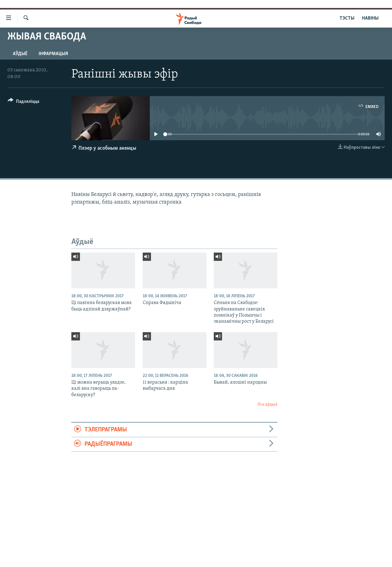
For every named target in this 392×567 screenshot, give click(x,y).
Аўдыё (20, 54)
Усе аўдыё (268, 405)
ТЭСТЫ (347, 18)
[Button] (23, 102)
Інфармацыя (53, 54)
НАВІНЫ (370, 18)
